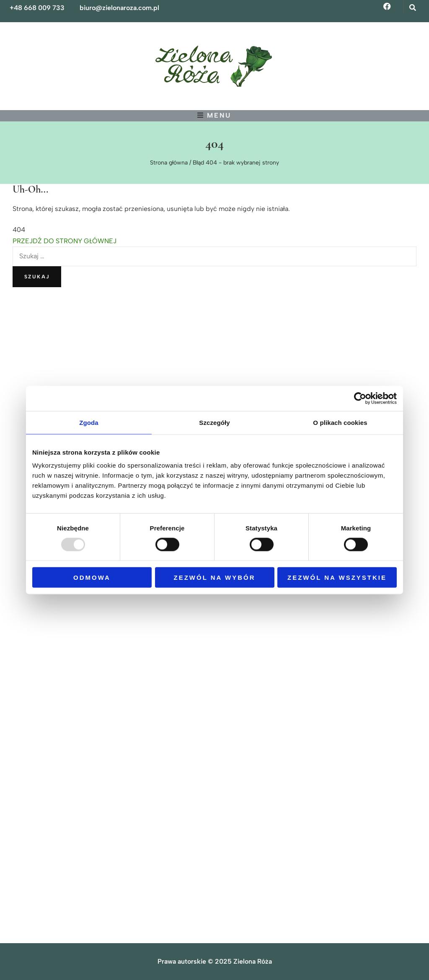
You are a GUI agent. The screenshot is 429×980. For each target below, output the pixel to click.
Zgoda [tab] (89, 422)
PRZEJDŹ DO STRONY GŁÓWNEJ (65, 241)
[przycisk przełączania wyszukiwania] (413, 8)
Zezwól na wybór (215, 577)
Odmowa (92, 577)
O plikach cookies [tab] (340, 422)
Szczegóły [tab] (214, 422)
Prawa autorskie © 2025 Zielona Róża (215, 961)
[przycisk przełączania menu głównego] (214, 115)
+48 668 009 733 (37, 8)
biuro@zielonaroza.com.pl (119, 8)
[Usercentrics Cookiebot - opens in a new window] (360, 398)
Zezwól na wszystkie (337, 577)
